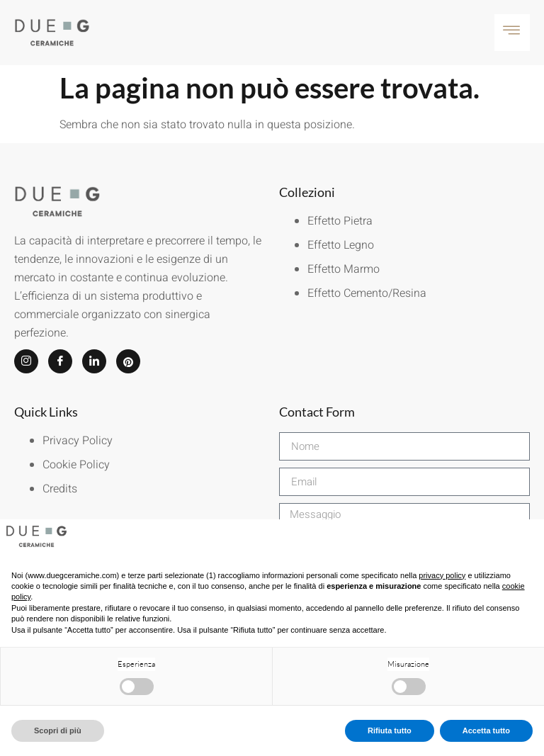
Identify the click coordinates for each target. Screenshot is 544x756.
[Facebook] (60, 361)
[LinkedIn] (94, 361)
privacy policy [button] (442, 575)
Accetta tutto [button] (486, 730)
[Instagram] (26, 361)
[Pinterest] (128, 361)
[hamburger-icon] (512, 33)
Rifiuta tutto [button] (390, 730)
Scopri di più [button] (58, 730)
